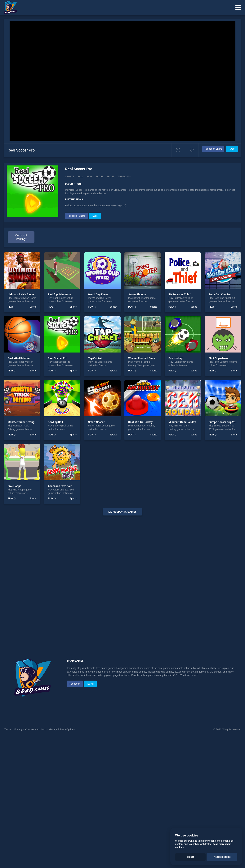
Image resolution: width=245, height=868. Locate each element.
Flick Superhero (218, 358)
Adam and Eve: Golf (60, 486)
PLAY (10, 307)
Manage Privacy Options (61, 729)
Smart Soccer (96, 422)
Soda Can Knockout (220, 294)
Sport (110, 176)
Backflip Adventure (59, 294)
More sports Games (122, 512)
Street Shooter (137, 294)
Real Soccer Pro (58, 358)
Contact (41, 729)
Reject (190, 857)
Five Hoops (14, 486)
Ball (80, 176)
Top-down (124, 176)
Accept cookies (222, 857)
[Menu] (238, 8)
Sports (70, 176)
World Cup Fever (98, 294)
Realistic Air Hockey (140, 422)
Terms (8, 729)
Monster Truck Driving (21, 422)
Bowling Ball (55, 422)
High (89, 176)
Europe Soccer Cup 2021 (223, 422)
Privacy (18, 729)
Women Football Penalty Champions (150, 358)
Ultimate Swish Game (21, 294)
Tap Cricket (95, 358)
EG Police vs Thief (179, 294)
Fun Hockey (176, 358)
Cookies (30, 729)
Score (100, 176)
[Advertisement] (122, 577)
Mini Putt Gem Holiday (182, 422)
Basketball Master (19, 358)
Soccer (113, 307)
